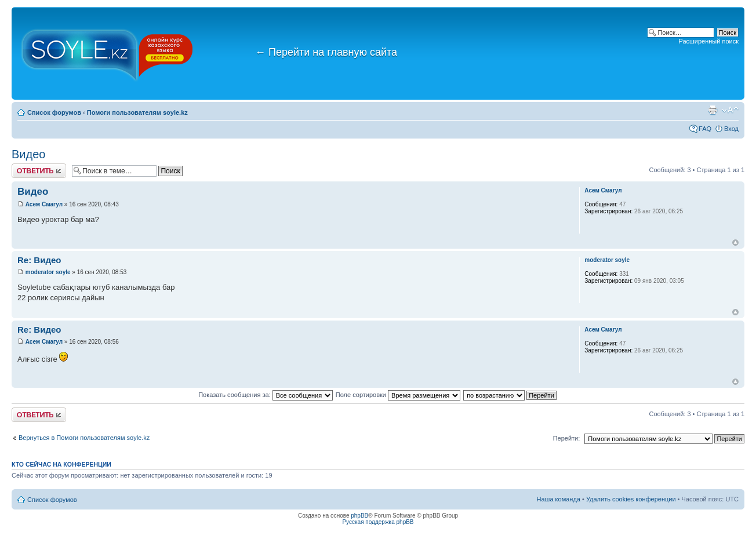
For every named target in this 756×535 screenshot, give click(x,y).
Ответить (39, 171)
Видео (28, 154)
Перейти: (567, 438)
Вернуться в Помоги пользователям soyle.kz (84, 438)
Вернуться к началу (735, 243)
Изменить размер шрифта (730, 110)
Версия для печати (713, 110)
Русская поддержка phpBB (378, 522)
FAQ (705, 129)
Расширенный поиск (708, 41)
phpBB (359, 516)
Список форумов (54, 112)
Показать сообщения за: (266, 395)
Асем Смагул (44, 204)
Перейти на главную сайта (326, 52)
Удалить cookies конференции (631, 499)
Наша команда (559, 499)
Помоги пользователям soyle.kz (137, 112)
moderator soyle (48, 272)
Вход (731, 129)
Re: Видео (39, 260)
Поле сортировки (398, 395)
